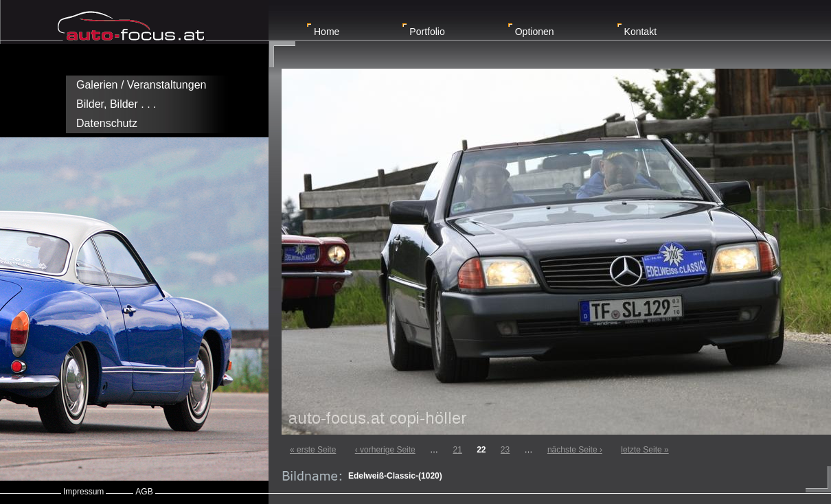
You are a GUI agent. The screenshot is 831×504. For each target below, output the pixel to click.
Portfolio (427, 32)
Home (327, 32)
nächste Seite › (575, 450)
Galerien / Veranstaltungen (141, 85)
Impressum (83, 492)
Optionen (535, 32)
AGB (144, 492)
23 (505, 450)
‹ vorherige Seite (385, 450)
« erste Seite (313, 450)
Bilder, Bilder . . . (116, 104)
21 (457, 450)
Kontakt (640, 32)
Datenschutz (107, 123)
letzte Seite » (645, 450)
